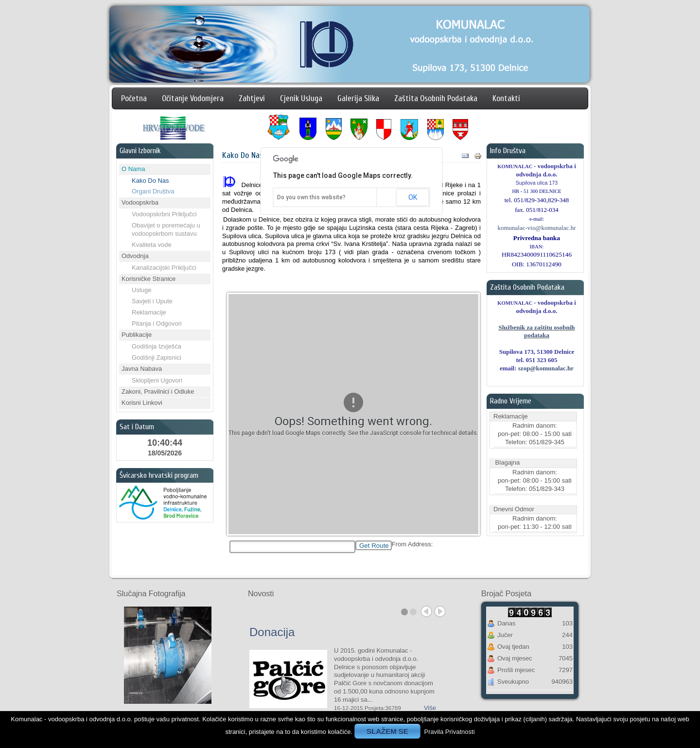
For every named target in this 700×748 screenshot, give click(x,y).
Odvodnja (135, 256)
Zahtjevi (252, 98)
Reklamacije (149, 312)
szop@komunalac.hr (546, 368)
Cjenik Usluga (301, 98)
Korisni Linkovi (142, 403)
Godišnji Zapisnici (157, 357)
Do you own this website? (310, 197)
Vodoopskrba (140, 202)
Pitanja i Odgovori (157, 323)
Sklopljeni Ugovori (157, 380)
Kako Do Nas (150, 181)
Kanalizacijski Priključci (164, 268)
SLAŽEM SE (387, 731)
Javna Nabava (142, 369)
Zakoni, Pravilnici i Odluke (158, 391)
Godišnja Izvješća (157, 346)
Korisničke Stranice (149, 279)
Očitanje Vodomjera (193, 98)
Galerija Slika (358, 98)
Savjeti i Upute (152, 301)
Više (430, 708)
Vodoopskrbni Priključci (164, 214)
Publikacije (137, 335)
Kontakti (506, 98)
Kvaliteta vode (152, 245)
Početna (134, 98)
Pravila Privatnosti (449, 732)
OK (412, 197)
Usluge (141, 290)
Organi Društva (153, 191)
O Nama (133, 169)
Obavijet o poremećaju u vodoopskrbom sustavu (166, 229)
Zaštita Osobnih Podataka (436, 98)
